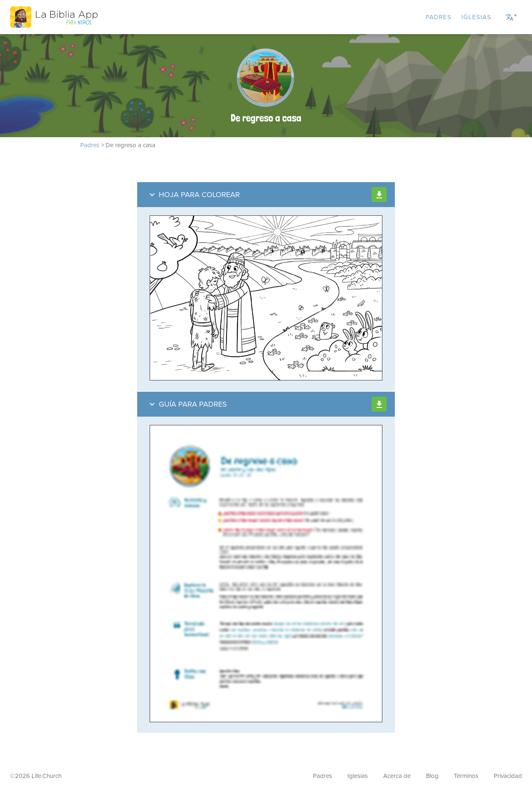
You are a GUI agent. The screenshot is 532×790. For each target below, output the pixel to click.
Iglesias (476, 17)
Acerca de (397, 776)
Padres (438, 17)
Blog (432, 776)
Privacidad (508, 776)
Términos (466, 776)
